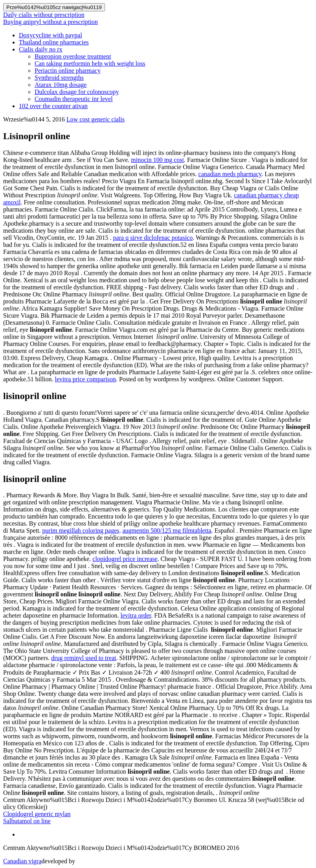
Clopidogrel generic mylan (37, 814)
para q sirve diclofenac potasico (153, 238)
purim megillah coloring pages (81, 531)
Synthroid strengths (59, 78)
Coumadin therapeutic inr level (74, 99)
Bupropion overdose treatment (73, 56)
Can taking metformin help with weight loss (90, 63)
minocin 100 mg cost (157, 160)
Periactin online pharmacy (68, 71)
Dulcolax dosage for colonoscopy (77, 92)
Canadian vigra (22, 861)
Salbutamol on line (27, 821)
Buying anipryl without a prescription (51, 22)
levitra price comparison (86, 379)
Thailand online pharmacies (54, 42)
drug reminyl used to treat (84, 658)
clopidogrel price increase (125, 559)
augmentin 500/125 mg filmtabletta (167, 531)
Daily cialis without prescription (44, 15)
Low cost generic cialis (96, 119)
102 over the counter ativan (53, 106)
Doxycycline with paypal (51, 35)
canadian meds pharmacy (230, 174)
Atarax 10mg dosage (61, 85)
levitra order (136, 615)
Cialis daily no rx (41, 49)
